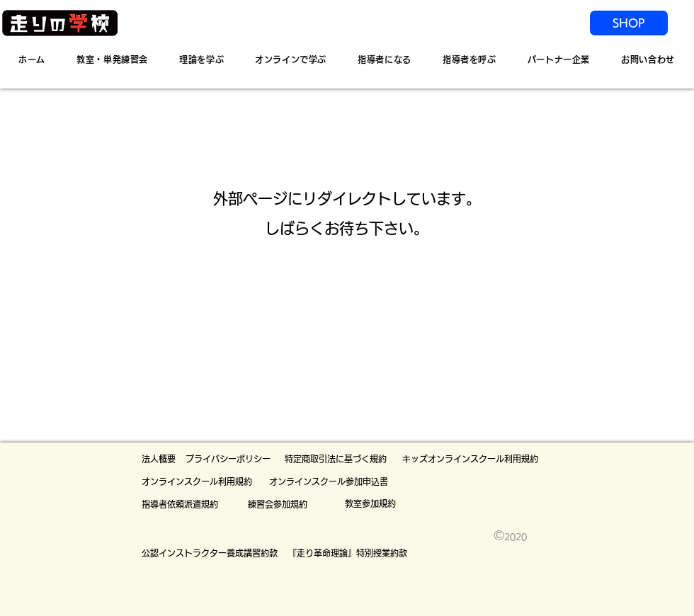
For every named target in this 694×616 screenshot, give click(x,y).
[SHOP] (629, 23)
